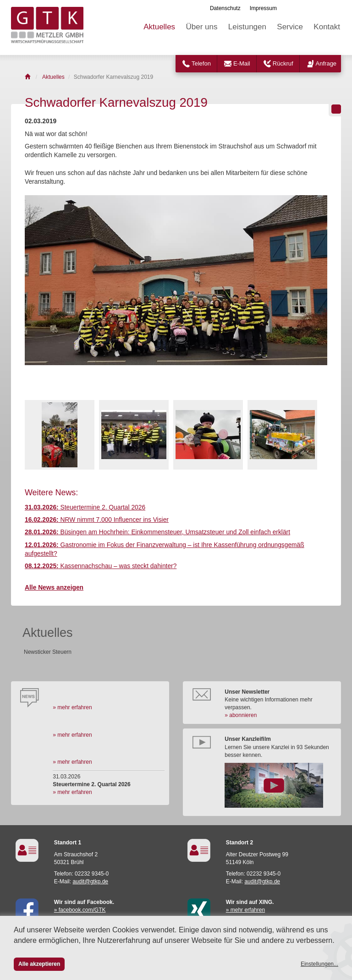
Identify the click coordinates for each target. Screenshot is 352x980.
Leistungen (247, 27)
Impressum (263, 8)
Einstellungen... (319, 964)
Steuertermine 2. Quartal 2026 (85, 507)
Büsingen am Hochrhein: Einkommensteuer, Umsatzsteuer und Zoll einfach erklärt (157, 532)
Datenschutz (225, 8)
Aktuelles (159, 27)
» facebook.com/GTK (80, 910)
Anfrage (326, 63)
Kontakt (327, 27)
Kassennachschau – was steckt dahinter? (101, 566)
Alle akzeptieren (39, 964)
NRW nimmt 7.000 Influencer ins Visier (97, 520)
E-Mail (242, 63)
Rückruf (283, 63)
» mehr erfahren (72, 707)
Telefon (201, 63)
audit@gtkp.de (90, 881)
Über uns (201, 27)
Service (290, 27)
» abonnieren (241, 715)
